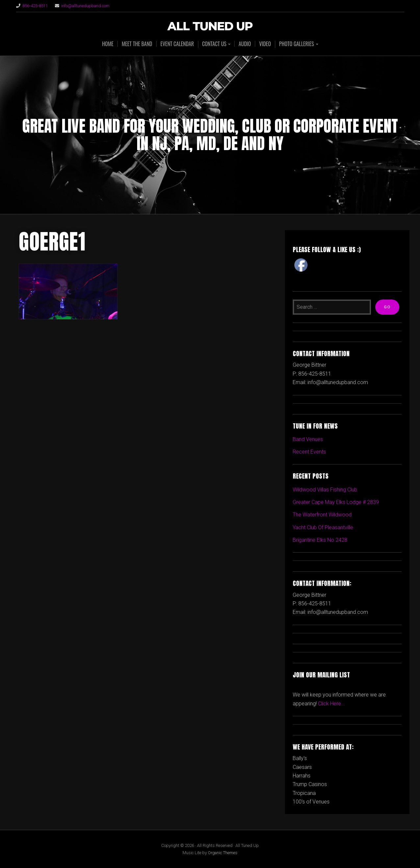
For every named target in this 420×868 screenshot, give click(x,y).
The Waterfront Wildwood (322, 515)
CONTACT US (214, 44)
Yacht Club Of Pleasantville (323, 527)
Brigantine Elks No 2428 (320, 540)
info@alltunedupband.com (85, 6)
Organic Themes (223, 853)
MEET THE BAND (137, 44)
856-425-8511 (35, 6)
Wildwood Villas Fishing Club (325, 490)
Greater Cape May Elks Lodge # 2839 (336, 502)
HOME (108, 44)
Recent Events (309, 452)
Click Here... (332, 704)
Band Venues (308, 439)
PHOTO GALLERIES (297, 44)
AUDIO (245, 44)
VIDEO (265, 44)
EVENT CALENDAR (177, 44)
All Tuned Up (210, 26)
